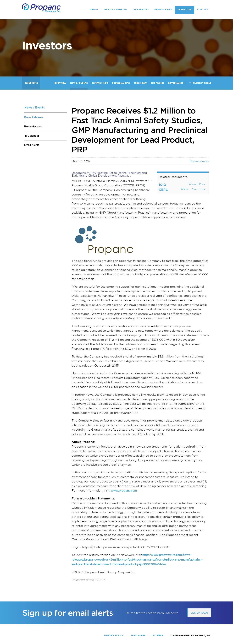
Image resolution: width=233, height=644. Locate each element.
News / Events (79, 83)
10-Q (162, 185)
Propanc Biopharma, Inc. (195, 635)
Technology (141, 10)
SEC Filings (158, 83)
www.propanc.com (124, 490)
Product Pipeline (115, 10)
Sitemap (158, 635)
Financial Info (121, 83)
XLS (194, 189)
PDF (202, 184)
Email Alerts (32, 145)
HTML (193, 184)
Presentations (33, 127)
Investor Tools (202, 83)
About (94, 10)
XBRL (163, 190)
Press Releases (34, 117)
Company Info (100, 83)
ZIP (203, 189)
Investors (185, 10)
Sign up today (199, 613)
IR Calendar (32, 136)
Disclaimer (138, 635)
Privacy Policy (114, 635)
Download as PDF (199, 161)
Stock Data (140, 83)
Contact (203, 10)
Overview (60, 83)
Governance (176, 83)
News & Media (163, 10)
